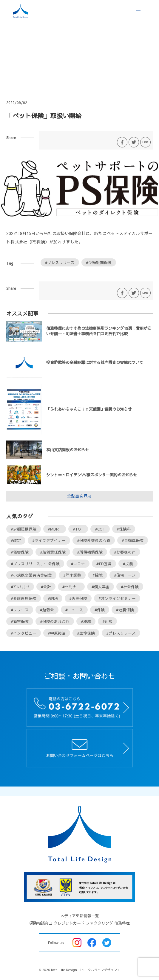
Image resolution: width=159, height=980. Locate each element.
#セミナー (71, 587)
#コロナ (78, 564)
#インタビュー (24, 633)
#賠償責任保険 (53, 552)
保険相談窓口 (41, 923)
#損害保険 (20, 621)
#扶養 (128, 564)
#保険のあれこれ (55, 621)
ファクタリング (99, 923)
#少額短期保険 (99, 262)
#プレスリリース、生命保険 (35, 564)
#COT (100, 529)
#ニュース (74, 610)
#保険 (100, 610)
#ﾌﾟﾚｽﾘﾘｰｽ (20, 587)
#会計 (46, 587)
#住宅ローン (125, 575)
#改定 (16, 540)
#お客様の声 (125, 552)
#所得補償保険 (90, 552)
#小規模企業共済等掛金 (31, 575)
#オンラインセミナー (117, 598)
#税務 (86, 621)
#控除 (98, 575)
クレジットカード (69, 923)
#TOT (78, 529)
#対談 (107, 621)
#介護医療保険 (24, 598)
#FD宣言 (104, 564)
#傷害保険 (20, 552)
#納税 (53, 598)
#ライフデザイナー (49, 540)
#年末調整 (72, 575)
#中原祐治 (57, 633)
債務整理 (122, 923)
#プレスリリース (60, 262)
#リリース (20, 610)
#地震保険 (125, 610)
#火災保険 (78, 598)
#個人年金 (101, 587)
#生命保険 (86, 633)
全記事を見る (79, 496)
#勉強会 (47, 610)
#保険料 (124, 529)
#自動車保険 (133, 540)
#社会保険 (130, 587)
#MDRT (55, 529)
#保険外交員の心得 (94, 540)
